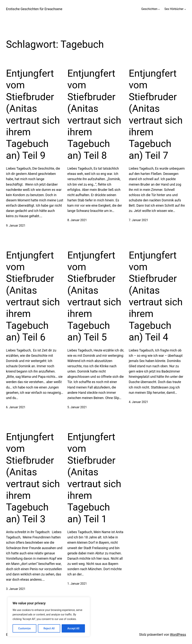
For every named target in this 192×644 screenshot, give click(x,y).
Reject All (49, 628)
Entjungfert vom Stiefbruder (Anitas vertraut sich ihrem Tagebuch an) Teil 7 (156, 114)
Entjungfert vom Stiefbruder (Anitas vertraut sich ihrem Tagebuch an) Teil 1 (94, 478)
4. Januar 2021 (139, 402)
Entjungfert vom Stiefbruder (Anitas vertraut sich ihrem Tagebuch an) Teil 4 (156, 296)
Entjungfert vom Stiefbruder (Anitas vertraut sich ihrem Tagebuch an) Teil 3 (33, 478)
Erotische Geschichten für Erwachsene (34, 9)
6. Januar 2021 (16, 407)
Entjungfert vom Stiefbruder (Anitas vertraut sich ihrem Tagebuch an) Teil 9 (33, 114)
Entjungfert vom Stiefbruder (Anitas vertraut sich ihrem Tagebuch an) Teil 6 (33, 296)
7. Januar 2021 (139, 220)
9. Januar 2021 (16, 226)
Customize (24, 628)
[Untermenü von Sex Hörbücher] (185, 9)
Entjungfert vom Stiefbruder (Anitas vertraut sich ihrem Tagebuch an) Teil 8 (94, 114)
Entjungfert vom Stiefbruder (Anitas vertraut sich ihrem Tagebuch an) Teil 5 (94, 296)
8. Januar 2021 (77, 220)
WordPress (178, 635)
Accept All (73, 628)
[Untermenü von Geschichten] (159, 9)
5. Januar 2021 (77, 407)
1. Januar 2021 (77, 584)
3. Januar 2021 (16, 589)
